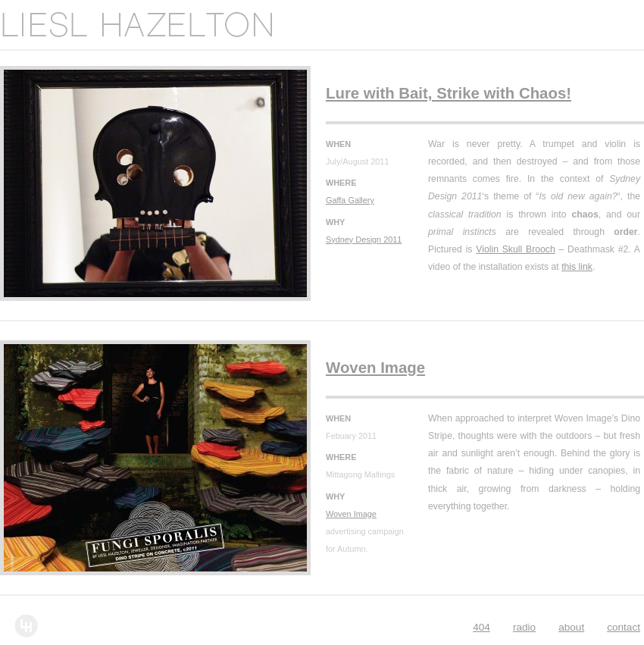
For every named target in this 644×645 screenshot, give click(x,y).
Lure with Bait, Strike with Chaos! (449, 93)
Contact (624, 627)
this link (577, 267)
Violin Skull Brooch (516, 249)
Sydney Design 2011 (364, 240)
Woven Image (375, 368)
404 (481, 627)
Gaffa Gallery (350, 200)
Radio (524, 627)
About (571, 627)
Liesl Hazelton (136, 25)
